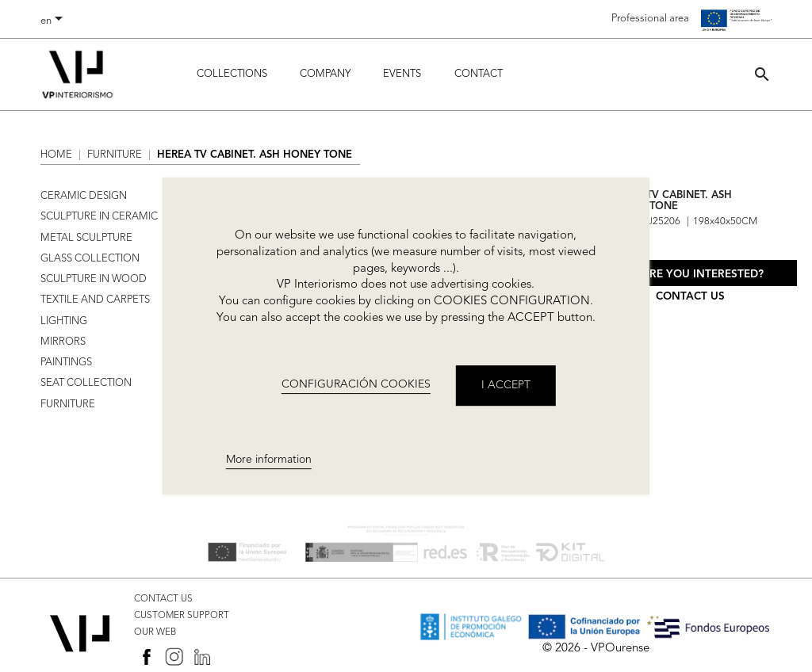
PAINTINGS (66, 363)
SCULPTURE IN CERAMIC (99, 217)
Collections (232, 74)
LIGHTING (64, 321)
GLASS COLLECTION (90, 259)
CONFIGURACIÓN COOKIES (356, 384)
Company (325, 74)
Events (402, 74)
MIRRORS (63, 342)
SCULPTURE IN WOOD (94, 279)
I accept (506, 385)
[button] (762, 74)
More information (269, 460)
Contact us (690, 297)
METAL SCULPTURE (86, 238)
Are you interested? (703, 275)
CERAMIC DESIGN (84, 196)
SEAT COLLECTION (86, 383)
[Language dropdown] (54, 21)
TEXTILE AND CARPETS (95, 300)
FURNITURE (68, 405)
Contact (479, 74)
